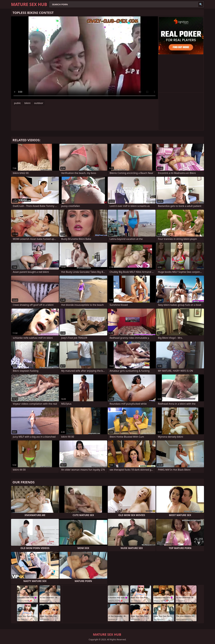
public (17, 103)
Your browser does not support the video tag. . (85, 58)
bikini (28, 103)
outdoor (39, 103)
